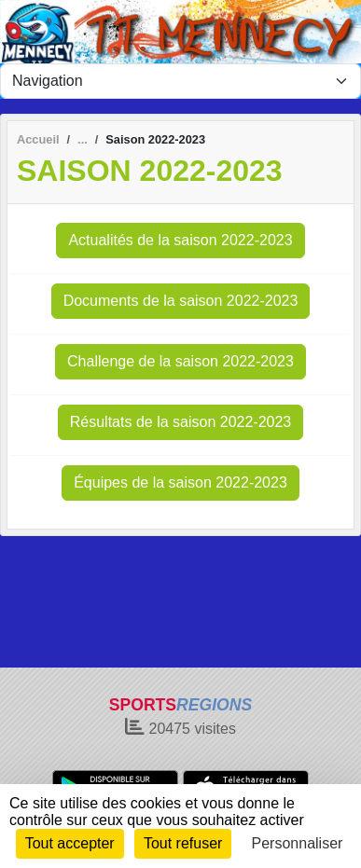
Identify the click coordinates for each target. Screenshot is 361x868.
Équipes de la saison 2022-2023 (180, 482)
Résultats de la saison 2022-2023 (181, 422)
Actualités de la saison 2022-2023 (180, 240)
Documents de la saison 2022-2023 (181, 301)
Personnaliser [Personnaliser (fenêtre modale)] (298, 843)
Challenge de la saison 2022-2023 (180, 361)
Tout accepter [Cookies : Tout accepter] (70, 843)
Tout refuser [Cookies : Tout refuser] (183, 843)
